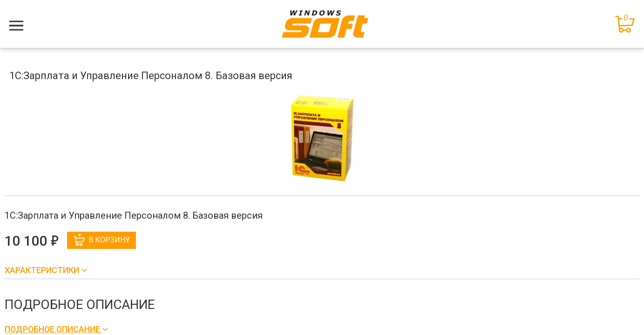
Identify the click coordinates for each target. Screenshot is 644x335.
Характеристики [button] (43, 270)
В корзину (102, 240)
